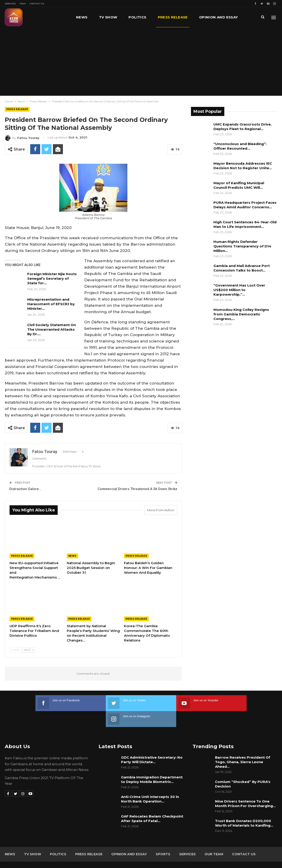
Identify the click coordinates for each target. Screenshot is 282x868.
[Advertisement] (141, 61)
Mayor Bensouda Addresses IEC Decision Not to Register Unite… (243, 166)
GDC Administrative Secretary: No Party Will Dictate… (152, 744)
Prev (16, 650)
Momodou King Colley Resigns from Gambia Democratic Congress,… (241, 314)
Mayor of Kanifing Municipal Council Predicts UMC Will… (239, 185)
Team (23, 4)
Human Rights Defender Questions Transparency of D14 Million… (242, 246)
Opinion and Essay (129, 838)
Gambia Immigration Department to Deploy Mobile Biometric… (152, 764)
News (82, 17)
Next (28, 650)
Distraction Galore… (25, 489)
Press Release (173, 17)
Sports (163, 838)
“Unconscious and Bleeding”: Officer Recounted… (240, 146)
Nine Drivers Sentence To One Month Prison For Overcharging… (245, 788)
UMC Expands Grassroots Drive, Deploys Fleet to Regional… (242, 127)
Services (10, 4)
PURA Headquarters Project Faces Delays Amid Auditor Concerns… (245, 205)
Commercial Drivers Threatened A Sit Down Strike (137, 489)
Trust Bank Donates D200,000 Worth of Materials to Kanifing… (244, 807)
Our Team (214, 838)
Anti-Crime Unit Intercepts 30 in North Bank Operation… (150, 783)
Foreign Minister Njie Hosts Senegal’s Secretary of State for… (52, 278)
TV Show (108, 17)
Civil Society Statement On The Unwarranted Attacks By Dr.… (52, 329)
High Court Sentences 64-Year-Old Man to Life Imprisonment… (245, 224)
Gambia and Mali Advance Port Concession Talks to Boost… (242, 268)
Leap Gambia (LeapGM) (258, 856)
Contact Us (37, 4)
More (205, 17)
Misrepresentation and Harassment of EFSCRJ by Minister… (51, 304)
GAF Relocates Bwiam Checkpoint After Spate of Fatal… (152, 803)
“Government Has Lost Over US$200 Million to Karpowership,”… (239, 290)
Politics (137, 17)
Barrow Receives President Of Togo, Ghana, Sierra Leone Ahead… (243, 746)
